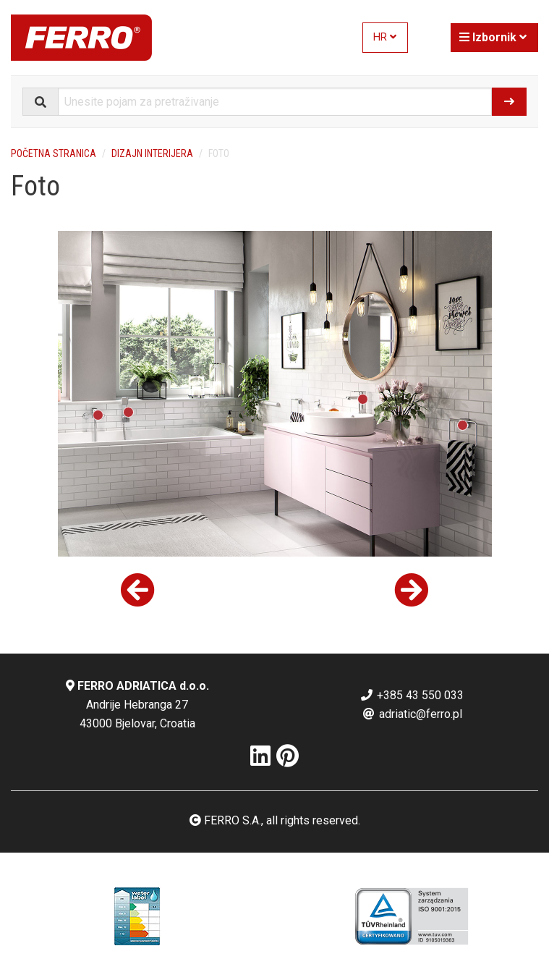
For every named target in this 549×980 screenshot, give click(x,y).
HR (385, 37)
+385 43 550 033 (412, 695)
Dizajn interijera (152, 153)
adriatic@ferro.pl (412, 714)
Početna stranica (54, 153)
